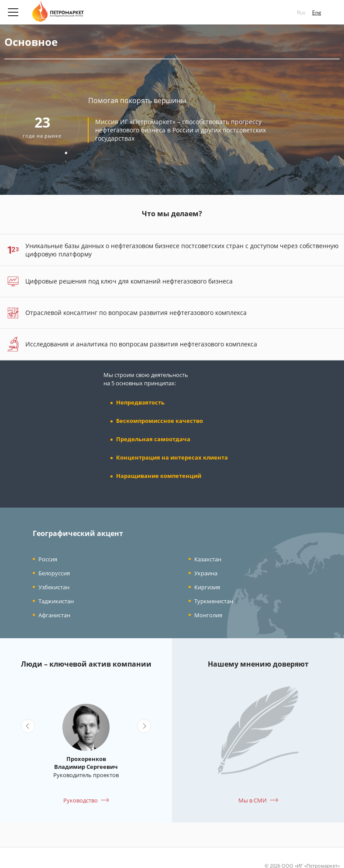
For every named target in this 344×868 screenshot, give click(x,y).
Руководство (81, 800)
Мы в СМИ (253, 800)
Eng (317, 12)
